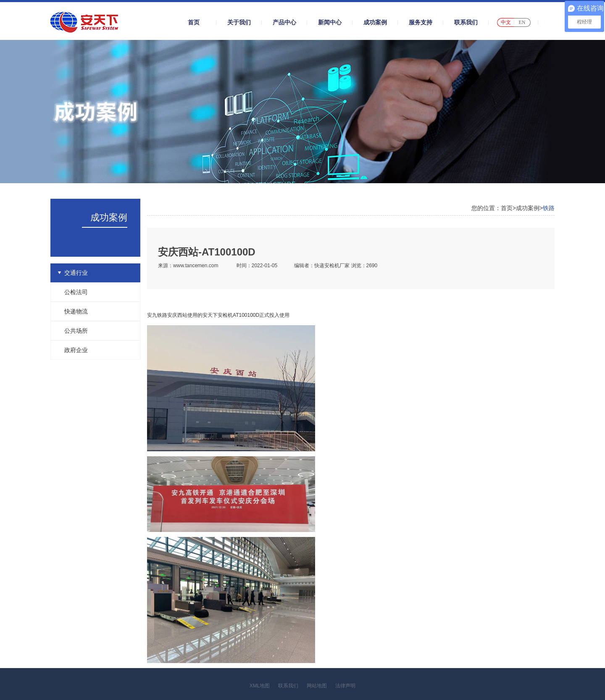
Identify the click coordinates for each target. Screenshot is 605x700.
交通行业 (76, 273)
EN (522, 22)
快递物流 (76, 311)
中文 (506, 22)
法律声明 (345, 686)
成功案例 (375, 22)
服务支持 (421, 22)
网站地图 (317, 686)
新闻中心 (330, 22)
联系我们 (466, 22)
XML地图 (260, 686)
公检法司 (76, 292)
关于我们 (239, 22)
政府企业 (76, 350)
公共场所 (76, 331)
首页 (194, 22)
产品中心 (284, 22)
